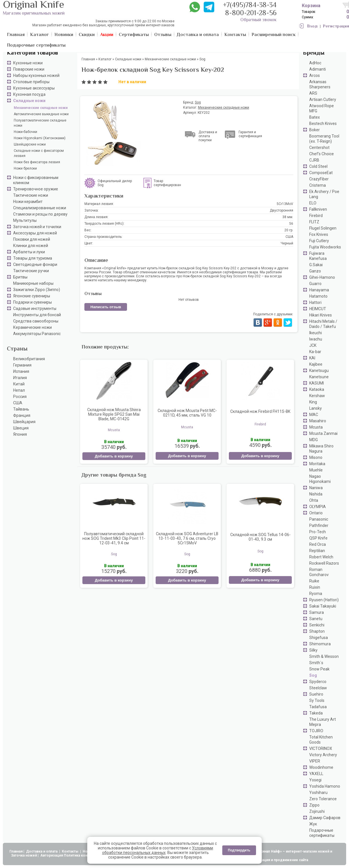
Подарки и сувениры (32, 302)
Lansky (316, 408)
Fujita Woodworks (325, 247)
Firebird (316, 216)
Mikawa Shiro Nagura (321, 449)
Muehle (316, 470)
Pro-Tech (318, 532)
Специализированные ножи (40, 208)
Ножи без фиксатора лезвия (37, 162)
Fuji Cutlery (319, 241)
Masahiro (318, 421)
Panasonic (319, 519)
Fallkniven (318, 209)
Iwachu (316, 339)
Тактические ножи (31, 195)
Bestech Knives (323, 124)
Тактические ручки (31, 271)
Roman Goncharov (319, 572)
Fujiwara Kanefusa (318, 256)
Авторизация (52, 855)
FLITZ (314, 222)
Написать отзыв (106, 307)
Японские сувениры (32, 296)
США (18, 403)
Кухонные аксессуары (34, 88)
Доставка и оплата (42, 851)
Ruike (314, 581)
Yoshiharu (318, 793)
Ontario (316, 513)
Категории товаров (32, 53)
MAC (314, 415)
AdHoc (315, 63)
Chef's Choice (322, 154)
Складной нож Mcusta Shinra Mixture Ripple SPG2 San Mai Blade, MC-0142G (114, 414)
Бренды (314, 53)
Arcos (315, 75)
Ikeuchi (316, 333)
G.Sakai (316, 265)
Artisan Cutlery (323, 99)
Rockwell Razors (324, 563)
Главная (16, 851)
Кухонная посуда (29, 94)
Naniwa (316, 488)
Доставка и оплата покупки (208, 136)
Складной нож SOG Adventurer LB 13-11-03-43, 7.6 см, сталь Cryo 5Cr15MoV (187, 538)
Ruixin (315, 587)
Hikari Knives (321, 315)
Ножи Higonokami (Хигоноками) (40, 138)
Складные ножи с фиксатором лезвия (39, 153)
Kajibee (316, 364)
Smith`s (316, 663)
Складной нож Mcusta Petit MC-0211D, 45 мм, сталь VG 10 (187, 413)
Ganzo (315, 271)
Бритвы (20, 277)
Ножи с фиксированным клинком (36, 180)
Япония (20, 434)
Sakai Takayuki (323, 606)
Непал (19, 390)
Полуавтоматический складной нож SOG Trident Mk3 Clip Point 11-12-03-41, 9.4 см (114, 538)
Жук (313, 824)
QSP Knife (318, 538)
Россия (20, 397)
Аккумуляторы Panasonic (37, 334)
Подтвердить (239, 850)
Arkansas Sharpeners (320, 84)
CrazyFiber (319, 179)
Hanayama (319, 290)
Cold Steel (318, 166)
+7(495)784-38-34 (250, 6)
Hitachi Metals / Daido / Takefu (323, 324)
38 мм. (288, 217)
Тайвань (21, 409)
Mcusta (316, 427)
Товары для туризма (33, 258)
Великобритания (29, 359)
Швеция (21, 428)
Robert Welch (321, 557)
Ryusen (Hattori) (324, 600)
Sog (313, 675)
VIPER (315, 761)
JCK (313, 345)
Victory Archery (323, 755)
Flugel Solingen (323, 228)
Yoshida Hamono (325, 786)
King (313, 402)
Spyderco (318, 682)
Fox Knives (319, 234)
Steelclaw (318, 688)
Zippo (314, 805)
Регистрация (336, 26)
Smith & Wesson (324, 656)
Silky (313, 650)
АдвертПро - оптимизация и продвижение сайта (266, 860)
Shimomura (320, 644)
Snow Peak (319, 669)
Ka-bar (315, 352)
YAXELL (316, 774)
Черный (287, 243)
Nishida (316, 494)
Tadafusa (318, 707)
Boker (315, 130)
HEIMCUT (318, 309)
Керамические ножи (32, 327)
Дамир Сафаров (325, 818)
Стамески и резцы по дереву (40, 214)
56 (291, 224)
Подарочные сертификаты (322, 833)
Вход (312, 26)
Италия (20, 378)
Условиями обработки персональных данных (158, 850)
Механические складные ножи (41, 108)
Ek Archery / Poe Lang (324, 194)
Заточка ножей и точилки (37, 227)
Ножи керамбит (28, 202)
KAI (312, 358)
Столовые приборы (31, 82)
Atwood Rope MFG (322, 108)
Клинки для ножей (31, 246)
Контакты (71, 851)
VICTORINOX (321, 748)
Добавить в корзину (114, 456)
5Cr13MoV (285, 204)
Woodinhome (321, 767)
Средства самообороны (36, 321)
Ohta (314, 500)
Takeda (316, 713)
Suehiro (316, 694)
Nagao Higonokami (320, 479)
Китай (19, 384)
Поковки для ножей (32, 239)
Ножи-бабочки (25, 132)
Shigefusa (319, 638)
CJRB (314, 160)
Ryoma (316, 594)
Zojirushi (317, 811)
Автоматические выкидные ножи (41, 114)
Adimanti (318, 69)
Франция (22, 415)
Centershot (319, 148)
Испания (21, 371)
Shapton (317, 631)
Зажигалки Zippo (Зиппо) (37, 290)
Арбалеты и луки (29, 252)
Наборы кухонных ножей (36, 75)
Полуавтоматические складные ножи (40, 123)
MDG (314, 440)
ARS (313, 93)
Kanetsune (319, 377)
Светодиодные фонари (35, 264)
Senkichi (317, 625)
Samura (317, 612)
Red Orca (318, 544)
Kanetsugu (319, 371)
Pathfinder (319, 525)
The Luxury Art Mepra (323, 722)
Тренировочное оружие (36, 189)
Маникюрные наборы (33, 283)
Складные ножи (29, 101)
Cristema (318, 185)
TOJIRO (316, 731)
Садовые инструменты (35, 308)
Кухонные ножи (28, 63)
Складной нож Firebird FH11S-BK (260, 411)
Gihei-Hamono (322, 277)
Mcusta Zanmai (323, 433)
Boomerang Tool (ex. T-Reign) (324, 139)
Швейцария (24, 422)
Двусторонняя (281, 210)
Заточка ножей (24, 855)
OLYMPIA (318, 507)
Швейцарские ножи (30, 144)
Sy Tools (317, 700)
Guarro (315, 284)
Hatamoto (318, 296)
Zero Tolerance (323, 799)
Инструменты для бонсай (37, 315)
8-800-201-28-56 (251, 14)
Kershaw (317, 396)
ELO (313, 203)
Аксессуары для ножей (35, 233)
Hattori (315, 302)
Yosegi (315, 780)
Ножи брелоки (25, 168)
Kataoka (317, 389)
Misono (316, 457)
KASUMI (317, 383)
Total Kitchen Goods (321, 740)
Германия (22, 365)
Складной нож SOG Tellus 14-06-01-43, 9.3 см (260, 537)
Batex (315, 117)
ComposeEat (321, 173)
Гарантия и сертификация (250, 134)
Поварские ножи (29, 69)
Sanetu (316, 619)
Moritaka (317, 464)
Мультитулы (25, 220)
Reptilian (317, 551)
